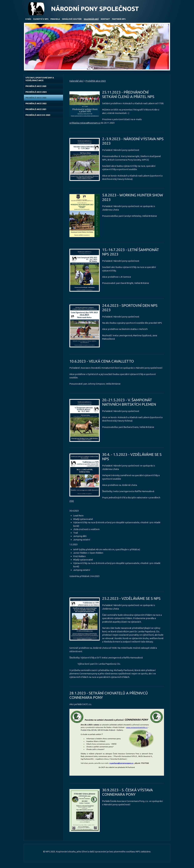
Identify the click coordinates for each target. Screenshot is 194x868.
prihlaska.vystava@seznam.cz (85, 123)
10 (165, 25)
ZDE (72, 501)
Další (164, 47)
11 (167, 25)
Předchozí (30, 47)
